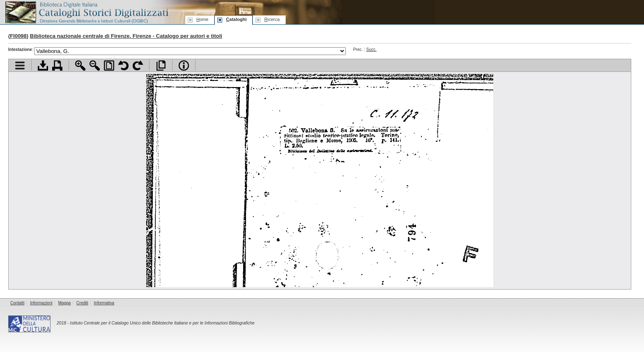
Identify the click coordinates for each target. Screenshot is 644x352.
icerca (272, 19)
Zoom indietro (95, 66)
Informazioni (41, 303)
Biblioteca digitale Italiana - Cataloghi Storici (86, 12)
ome (202, 19)
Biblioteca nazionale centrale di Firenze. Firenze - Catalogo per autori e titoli (126, 36)
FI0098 (18, 36)
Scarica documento (43, 66)
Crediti (82, 303)
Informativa (104, 303)
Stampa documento (57, 66)
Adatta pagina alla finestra (109, 66)
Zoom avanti (80, 66)
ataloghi (236, 19)
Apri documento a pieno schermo (161, 66)
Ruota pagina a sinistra (123, 66)
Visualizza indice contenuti (20, 66)
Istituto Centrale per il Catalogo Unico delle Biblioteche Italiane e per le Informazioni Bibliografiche (162, 323)
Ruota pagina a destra (138, 66)
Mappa (65, 303)
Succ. (371, 49)
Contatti (17, 303)
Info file (184, 66)
